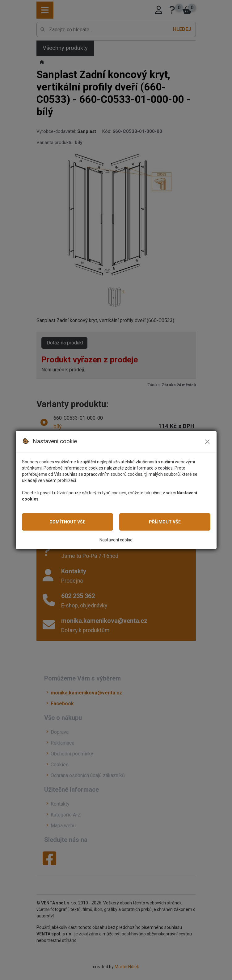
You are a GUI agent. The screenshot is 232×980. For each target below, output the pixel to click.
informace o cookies (153, 468)
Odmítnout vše (67, 522)
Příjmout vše (165, 522)
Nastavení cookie (116, 540)
